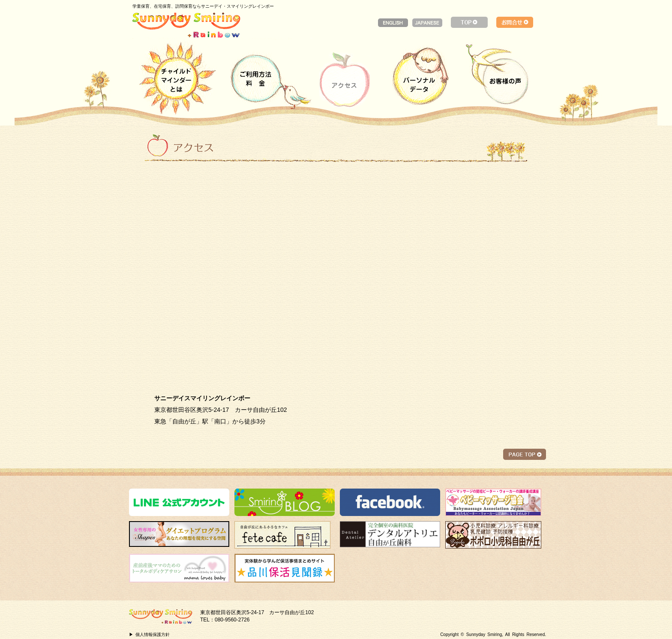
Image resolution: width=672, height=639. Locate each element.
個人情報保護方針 (153, 634)
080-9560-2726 (232, 620)
